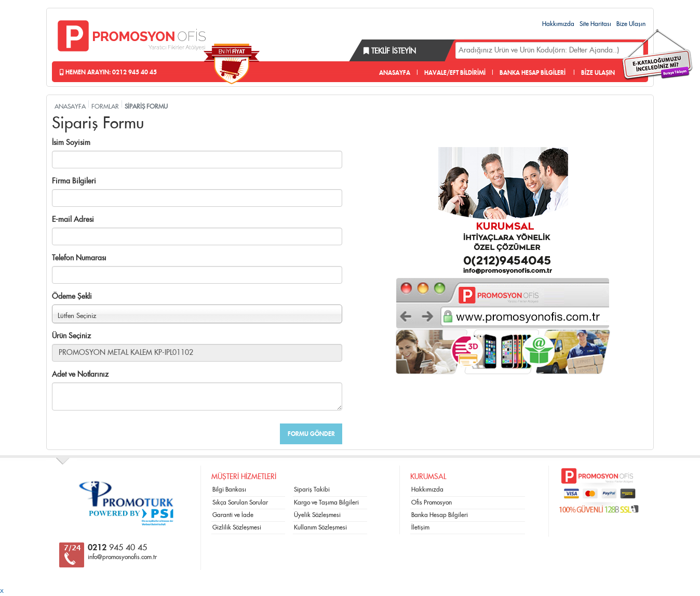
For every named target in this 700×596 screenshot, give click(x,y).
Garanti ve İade (233, 515)
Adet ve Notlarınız (80, 375)
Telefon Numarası (79, 258)
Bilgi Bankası (229, 489)
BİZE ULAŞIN (598, 73)
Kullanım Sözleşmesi (320, 527)
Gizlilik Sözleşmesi (237, 527)
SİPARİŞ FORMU (146, 107)
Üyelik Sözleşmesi (317, 515)
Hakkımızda (558, 24)
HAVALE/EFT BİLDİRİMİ (455, 73)
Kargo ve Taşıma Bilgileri (326, 502)
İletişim (420, 527)
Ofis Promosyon (432, 502)
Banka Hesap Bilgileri (440, 515)
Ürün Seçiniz (71, 336)
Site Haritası (595, 24)
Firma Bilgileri (74, 181)
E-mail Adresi (73, 220)
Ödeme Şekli (72, 297)
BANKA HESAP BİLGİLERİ (533, 73)
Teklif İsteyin (390, 51)
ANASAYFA (395, 73)
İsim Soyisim (71, 143)
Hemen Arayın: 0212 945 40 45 (108, 72)
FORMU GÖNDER (311, 434)
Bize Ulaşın (631, 24)
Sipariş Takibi (312, 489)
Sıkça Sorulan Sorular (240, 502)
